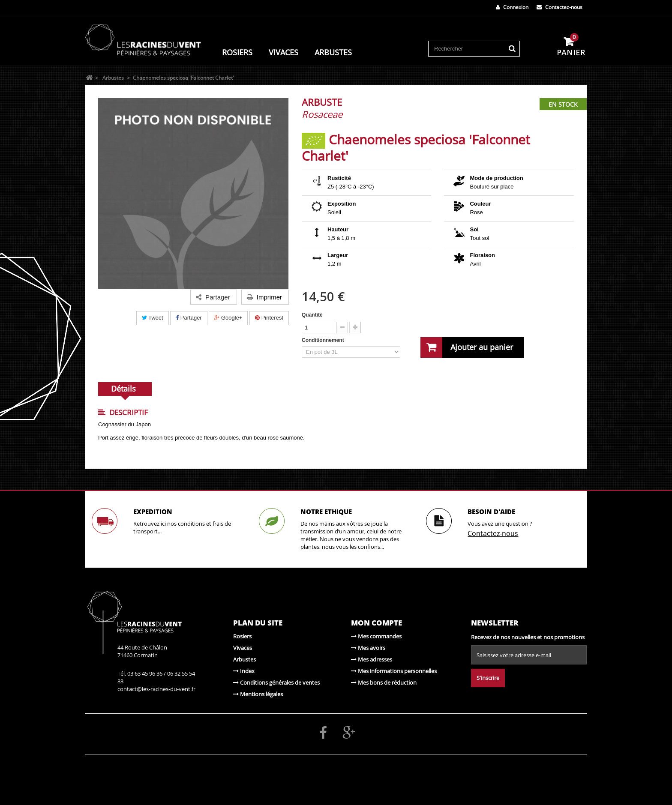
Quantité (312, 315)
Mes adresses (372, 659)
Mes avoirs (368, 648)
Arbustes (333, 52)
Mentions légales (258, 694)
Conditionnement (324, 340)
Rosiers (237, 52)
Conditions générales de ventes (276, 682)
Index (244, 671)
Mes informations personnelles (394, 671)
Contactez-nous (559, 7)
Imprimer (264, 297)
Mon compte (376, 623)
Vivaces (283, 52)
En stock (563, 104)
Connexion (512, 7)
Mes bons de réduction (384, 682)
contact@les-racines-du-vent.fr (156, 689)
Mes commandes (376, 636)
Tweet (153, 318)
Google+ (228, 318)
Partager (189, 318)
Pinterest (269, 318)
